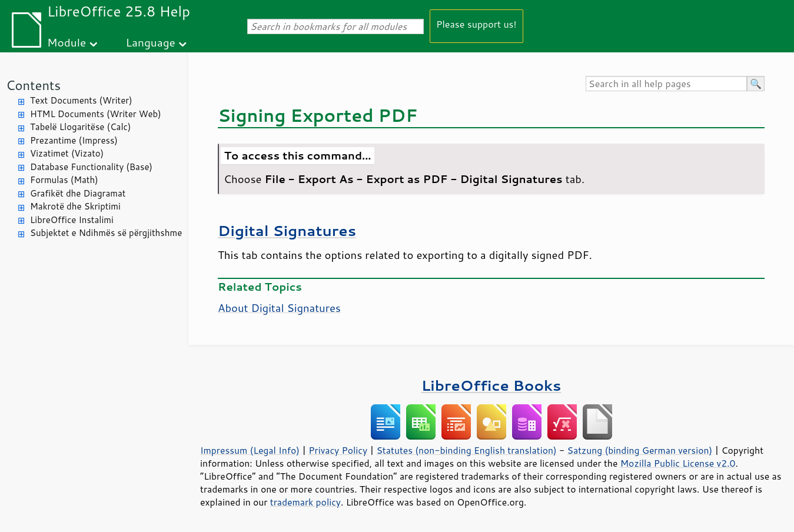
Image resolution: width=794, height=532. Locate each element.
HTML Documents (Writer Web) (96, 114)
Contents (33, 85)
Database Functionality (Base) (91, 167)
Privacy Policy (338, 450)
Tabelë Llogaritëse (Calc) (80, 127)
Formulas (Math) (64, 180)
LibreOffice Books (491, 385)
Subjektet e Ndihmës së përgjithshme (106, 233)
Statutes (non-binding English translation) (466, 450)
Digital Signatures (287, 230)
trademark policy (305, 502)
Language (151, 42)
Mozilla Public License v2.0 (678, 463)
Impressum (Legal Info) (250, 450)
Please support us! (476, 24)
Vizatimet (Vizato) (67, 153)
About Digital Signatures (279, 308)
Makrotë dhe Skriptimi (75, 206)
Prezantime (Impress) (74, 140)
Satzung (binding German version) (640, 450)
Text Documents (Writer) (81, 100)
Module (67, 42)
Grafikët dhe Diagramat (78, 193)
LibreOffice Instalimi (72, 220)
